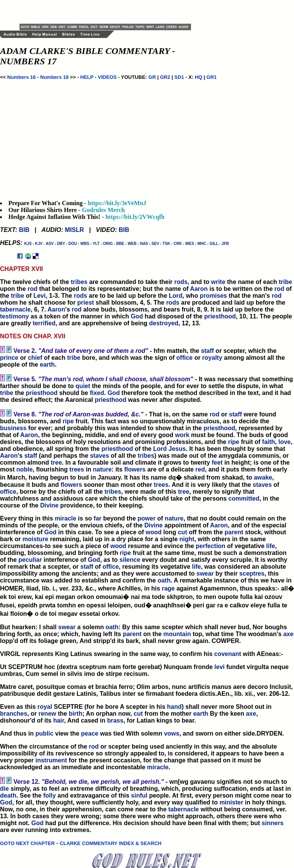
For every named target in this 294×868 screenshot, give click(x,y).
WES (190, 244)
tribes (79, 282)
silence (130, 560)
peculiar (30, 560)
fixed (97, 393)
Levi (39, 296)
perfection (210, 546)
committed (244, 498)
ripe (68, 421)
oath (164, 580)
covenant (228, 654)
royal (45, 707)
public (44, 733)
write (218, 282)
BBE (120, 244)
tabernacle (15, 309)
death (8, 795)
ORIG (108, 244)
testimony (15, 316)
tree (56, 463)
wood (154, 532)
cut (183, 532)
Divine (49, 505)
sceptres (252, 573)
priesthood (220, 316)
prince (9, 358)
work (182, 435)
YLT (96, 244)
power (146, 518)
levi (220, 667)
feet (217, 463)
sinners (273, 823)
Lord (176, 296)
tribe (285, 282)
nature (102, 469)
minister (231, 802)
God (137, 316)
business (13, 428)
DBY (61, 244)
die (4, 789)
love (284, 442)
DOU (73, 244)
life (270, 546)
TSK (167, 244)
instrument (51, 760)
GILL (214, 244)
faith (269, 442)
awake (263, 477)
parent (234, 532)
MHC (202, 244)
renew (47, 714)
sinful (139, 795)
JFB (225, 244)
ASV (50, 244)
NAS (144, 244)
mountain (177, 634)
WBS (85, 244)
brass (115, 720)
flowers (135, 469)
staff (207, 351)
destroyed (163, 323)
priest (86, 303)
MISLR (75, 230)
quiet (83, 386)
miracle (65, 518)
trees (77, 469)
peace (90, 733)
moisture (36, 539)
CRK (178, 244)
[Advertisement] (109, 11)
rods (181, 282)
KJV (38, 244)
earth (47, 365)
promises (213, 296)
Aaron (199, 289)
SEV (155, 244)
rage (168, 588)
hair (59, 720)
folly (50, 795)
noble (25, 469)
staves (100, 456)
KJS (28, 244)
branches (14, 714)
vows (171, 733)
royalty (212, 358)
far (98, 518)
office (185, 358)
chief (35, 358)
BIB (24, 230)
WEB (132, 244)
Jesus (177, 449)
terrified (44, 323)
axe (288, 634)
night (187, 539)
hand (174, 707)
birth (76, 714)
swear (205, 573)
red (200, 469)
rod (33, 289)
